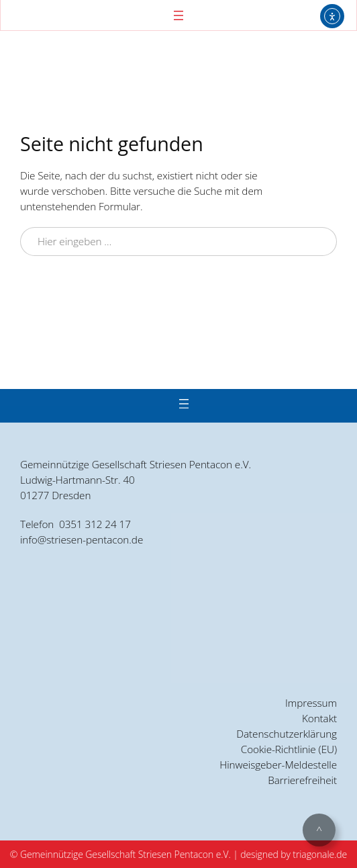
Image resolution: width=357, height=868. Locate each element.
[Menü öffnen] (178, 15)
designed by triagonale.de (294, 854)
